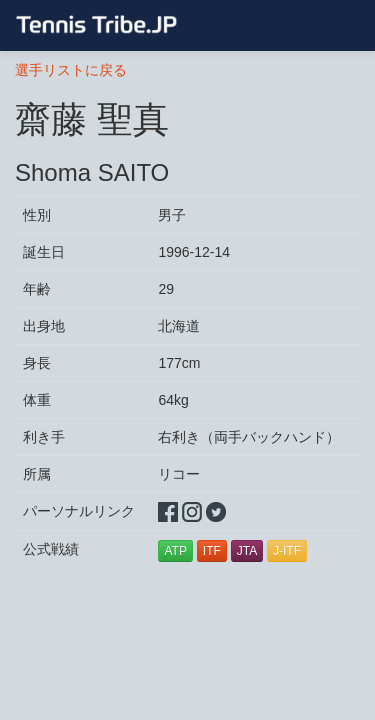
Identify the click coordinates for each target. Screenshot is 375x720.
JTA (247, 551)
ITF (212, 551)
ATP (175, 551)
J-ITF (287, 551)
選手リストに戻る (71, 70)
